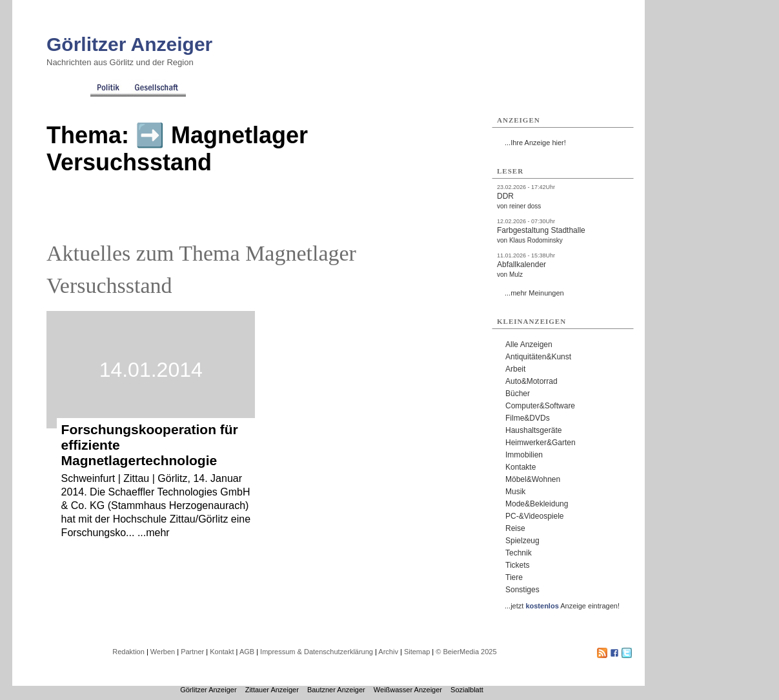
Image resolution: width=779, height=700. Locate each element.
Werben (163, 652)
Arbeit (515, 369)
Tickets (518, 565)
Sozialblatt (467, 690)
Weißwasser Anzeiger (408, 690)
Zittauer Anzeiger (272, 690)
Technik (519, 553)
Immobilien (524, 455)
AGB (247, 652)
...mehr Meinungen (534, 293)
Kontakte (521, 467)
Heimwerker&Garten (541, 443)
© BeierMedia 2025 (466, 652)
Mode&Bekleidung (537, 504)
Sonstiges (522, 590)
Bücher (518, 394)
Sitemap (417, 652)
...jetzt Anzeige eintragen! (562, 606)
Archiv (388, 652)
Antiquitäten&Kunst (538, 357)
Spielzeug (522, 541)
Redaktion (128, 652)
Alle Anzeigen (529, 345)
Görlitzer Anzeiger (129, 44)
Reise (515, 528)
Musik (515, 492)
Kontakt (222, 652)
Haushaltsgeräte (533, 430)
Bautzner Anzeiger (336, 690)
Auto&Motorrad (531, 381)
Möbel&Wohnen (533, 479)
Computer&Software (540, 406)
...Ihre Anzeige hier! (535, 143)
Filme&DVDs (528, 418)
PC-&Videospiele (535, 516)
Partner (192, 652)
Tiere (514, 577)
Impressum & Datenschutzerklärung (317, 652)
